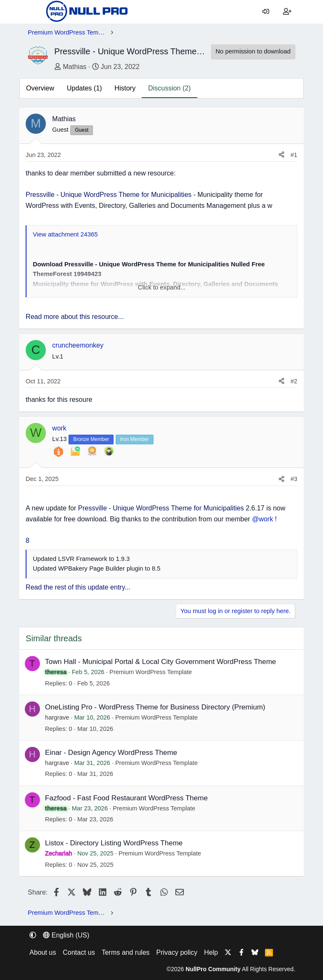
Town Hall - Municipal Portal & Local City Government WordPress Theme (160, 662)
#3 (294, 479)
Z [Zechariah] (32, 845)
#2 (294, 381)
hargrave (57, 717)
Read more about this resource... (75, 317)
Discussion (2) (169, 88)
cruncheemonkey (78, 345)
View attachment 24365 (65, 234)
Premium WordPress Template (151, 672)
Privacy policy (177, 952)
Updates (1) (85, 88)
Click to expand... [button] (162, 287)
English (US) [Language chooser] (66, 935)
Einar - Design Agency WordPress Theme (111, 753)
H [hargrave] (32, 709)
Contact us (79, 952)
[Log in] (266, 12)
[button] (33, 935)
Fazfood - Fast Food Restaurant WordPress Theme (126, 798)
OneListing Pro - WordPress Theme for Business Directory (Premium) (155, 707)
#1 (294, 155)
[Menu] (34, 12)
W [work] (36, 433)
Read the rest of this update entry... (78, 587)
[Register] (287, 12)
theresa (56, 672)
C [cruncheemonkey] (36, 350)
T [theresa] (32, 663)
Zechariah (58, 853)
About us (43, 952)
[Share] (282, 155)
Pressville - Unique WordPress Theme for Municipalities (109, 195)
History (125, 88)
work (59, 428)
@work (262, 519)
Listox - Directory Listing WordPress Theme (114, 843)
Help (211, 952)
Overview (40, 88)
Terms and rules (126, 952)
